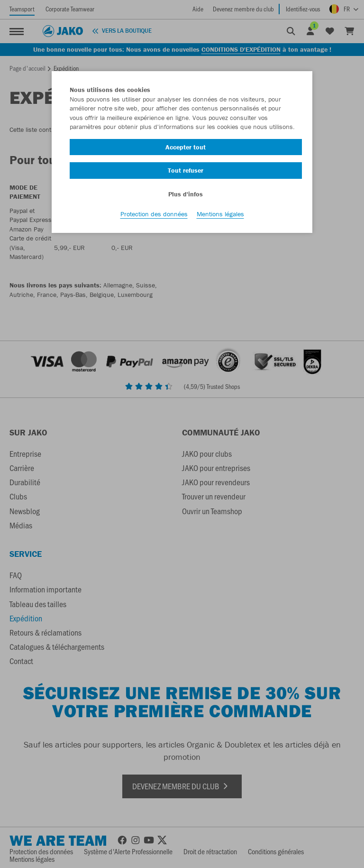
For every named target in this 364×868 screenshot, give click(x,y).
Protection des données (154, 214)
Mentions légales (220, 214)
